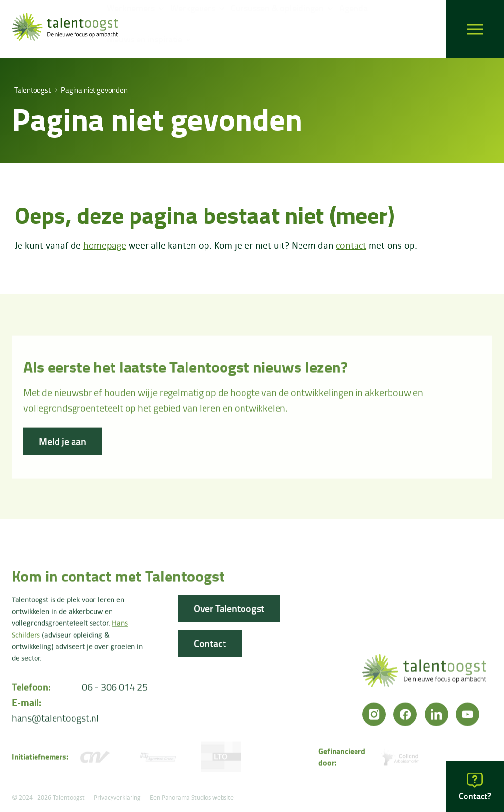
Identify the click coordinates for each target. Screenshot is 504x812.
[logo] (65, 29)
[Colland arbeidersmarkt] (401, 760)
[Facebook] (405, 718)
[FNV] (158, 760)
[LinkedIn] (436, 718)
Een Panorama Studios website (192, 797)
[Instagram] (374, 718)
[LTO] (220, 760)
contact (351, 245)
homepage (105, 245)
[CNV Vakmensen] (94, 760)
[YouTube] (467, 718)
